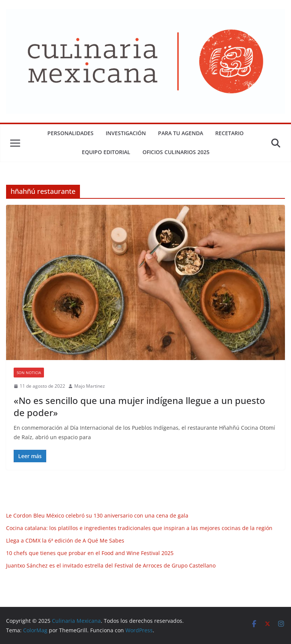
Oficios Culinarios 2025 (176, 152)
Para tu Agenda (181, 133)
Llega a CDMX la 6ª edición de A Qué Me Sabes (65, 540)
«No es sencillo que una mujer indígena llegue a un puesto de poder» (139, 406)
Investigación (126, 133)
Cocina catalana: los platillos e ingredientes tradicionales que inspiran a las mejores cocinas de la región (139, 528)
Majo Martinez (90, 386)
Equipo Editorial (106, 152)
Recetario (229, 133)
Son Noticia (29, 373)
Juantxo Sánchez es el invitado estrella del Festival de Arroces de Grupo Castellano (111, 565)
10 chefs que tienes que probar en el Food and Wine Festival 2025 (90, 553)
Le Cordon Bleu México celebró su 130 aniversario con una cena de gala (97, 515)
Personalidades (70, 133)
